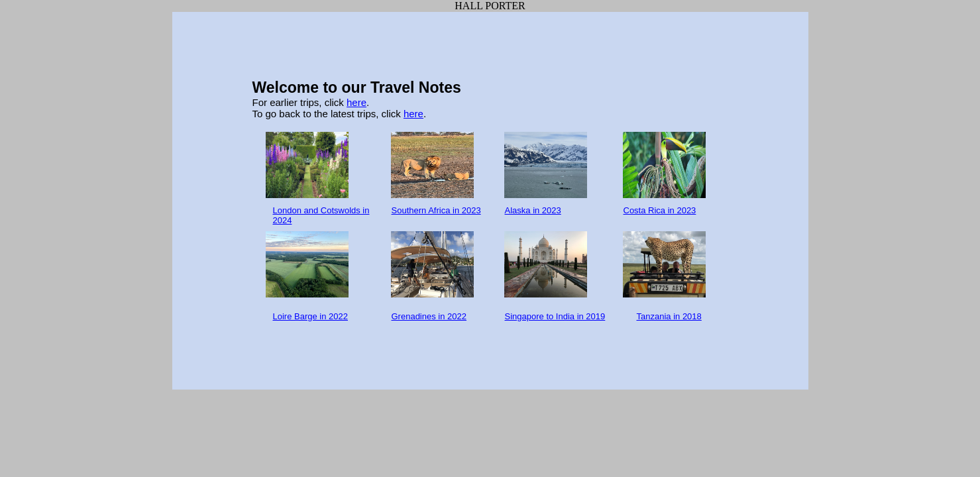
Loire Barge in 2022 (310, 316)
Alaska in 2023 (533, 210)
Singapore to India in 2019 (555, 316)
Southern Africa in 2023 (436, 210)
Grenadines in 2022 (429, 316)
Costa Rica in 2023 (660, 210)
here (356, 102)
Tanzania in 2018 (669, 316)
